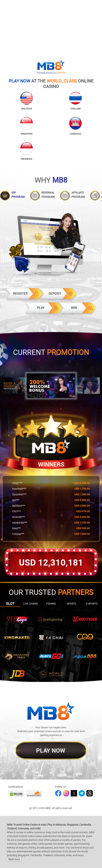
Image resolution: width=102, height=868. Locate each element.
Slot (10, 603)
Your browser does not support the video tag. (51, 26)
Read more (14, 859)
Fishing (51, 604)
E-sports (92, 604)
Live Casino (31, 604)
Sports (71, 604)
